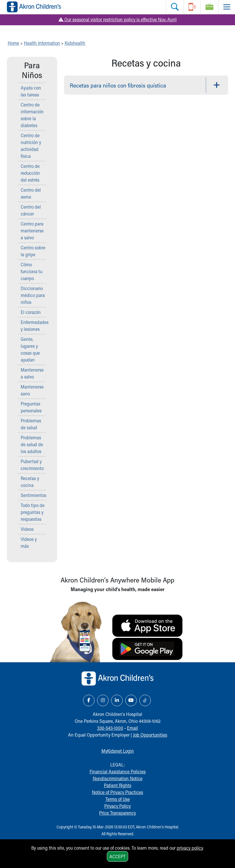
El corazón (31, 312)
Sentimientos (33, 495)
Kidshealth (75, 43)
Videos (27, 529)
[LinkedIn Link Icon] (117, 700)
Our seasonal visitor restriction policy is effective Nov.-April (118, 19)
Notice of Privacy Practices (118, 792)
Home (14, 43)
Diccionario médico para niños (33, 295)
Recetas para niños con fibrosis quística (118, 85)
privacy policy (190, 848)
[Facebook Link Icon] (89, 700)
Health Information (42, 43)
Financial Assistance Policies (118, 771)
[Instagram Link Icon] (103, 700)
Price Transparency (118, 813)
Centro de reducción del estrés (30, 173)
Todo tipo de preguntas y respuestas (33, 512)
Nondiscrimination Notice (118, 778)
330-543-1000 (110, 728)
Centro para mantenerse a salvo (32, 231)
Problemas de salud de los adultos (32, 444)
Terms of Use (118, 799)
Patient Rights (118, 785)
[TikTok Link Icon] (145, 700)
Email (132, 728)
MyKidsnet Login (118, 751)
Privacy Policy (118, 806)
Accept (118, 856)
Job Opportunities (150, 735)
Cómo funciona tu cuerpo (31, 271)
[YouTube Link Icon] (131, 700)
